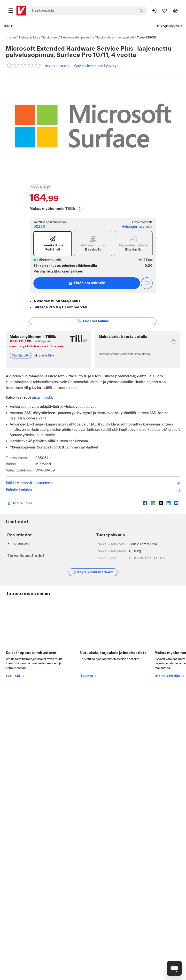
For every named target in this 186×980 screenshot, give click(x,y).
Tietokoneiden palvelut (76, 38)
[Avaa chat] (174, 968)
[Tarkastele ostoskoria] (175, 11)
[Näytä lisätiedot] (93, 572)
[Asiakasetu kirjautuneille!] (147, 283)
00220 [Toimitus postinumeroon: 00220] (39, 227)
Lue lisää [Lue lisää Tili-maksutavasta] (47, 356)
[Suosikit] (165, 11)
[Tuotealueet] (11, 11)
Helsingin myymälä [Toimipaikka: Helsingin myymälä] (169, 26)
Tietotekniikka (28, 38)
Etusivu (11, 38)
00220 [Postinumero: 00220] (8, 26)
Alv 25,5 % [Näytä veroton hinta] (40, 187)
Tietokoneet (49, 38)
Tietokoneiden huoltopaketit (115, 38)
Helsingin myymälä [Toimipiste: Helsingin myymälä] (137, 227)
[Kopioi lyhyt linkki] (74, 503)
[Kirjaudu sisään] (154, 11)
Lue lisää (15, 676)
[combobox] (88, 11)
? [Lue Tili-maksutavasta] (80, 209)
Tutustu (89, 676)
